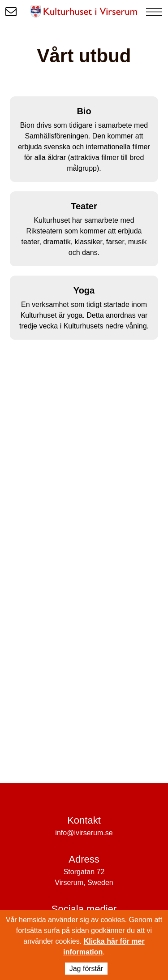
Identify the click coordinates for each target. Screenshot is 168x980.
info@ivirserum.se (84, 833)
